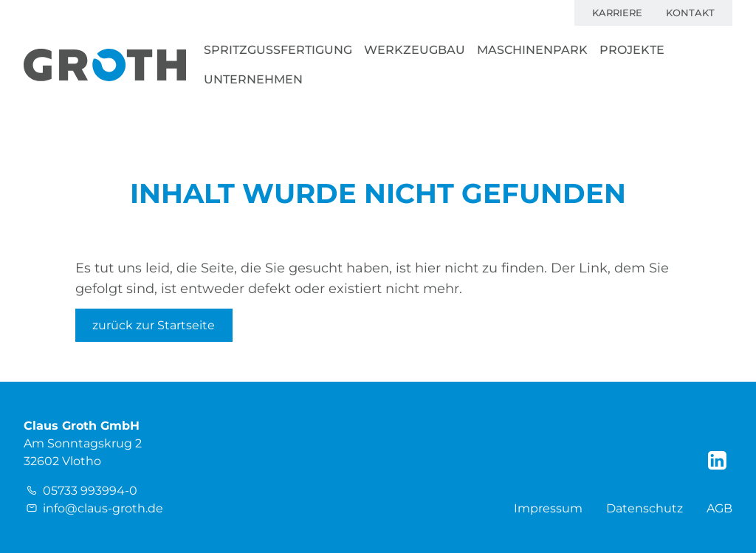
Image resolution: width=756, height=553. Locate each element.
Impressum (548, 508)
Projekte (632, 50)
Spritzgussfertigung (278, 50)
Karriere (617, 13)
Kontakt (690, 13)
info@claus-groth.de (103, 508)
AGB (719, 508)
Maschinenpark (532, 50)
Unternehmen (253, 79)
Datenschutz (645, 508)
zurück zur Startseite (154, 325)
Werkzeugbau (415, 50)
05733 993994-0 (90, 491)
